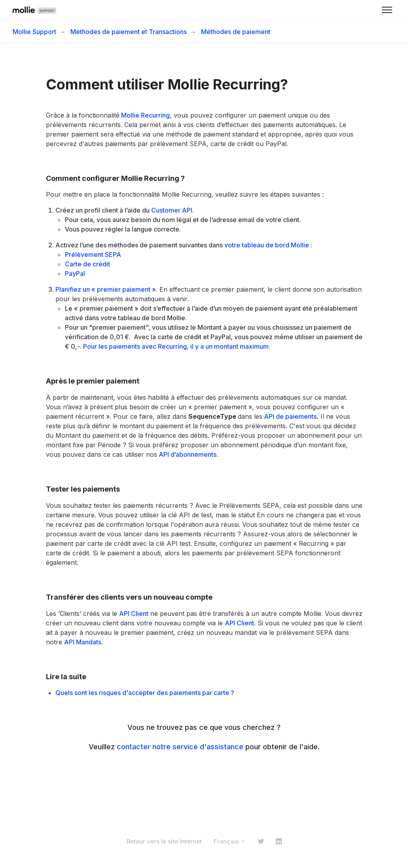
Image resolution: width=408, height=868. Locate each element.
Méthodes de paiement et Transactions (129, 32)
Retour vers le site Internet (164, 841)
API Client (134, 613)
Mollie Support (34, 32)
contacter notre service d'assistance (180, 747)
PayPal (75, 274)
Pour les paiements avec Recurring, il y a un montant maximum (176, 346)
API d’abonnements (187, 454)
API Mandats (83, 642)
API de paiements (289, 416)
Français (230, 841)
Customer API (172, 210)
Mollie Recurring (145, 115)
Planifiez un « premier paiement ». (106, 289)
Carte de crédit (87, 264)
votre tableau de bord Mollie (267, 245)
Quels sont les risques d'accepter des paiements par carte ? (145, 693)
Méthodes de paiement (236, 32)
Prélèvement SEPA (93, 255)
